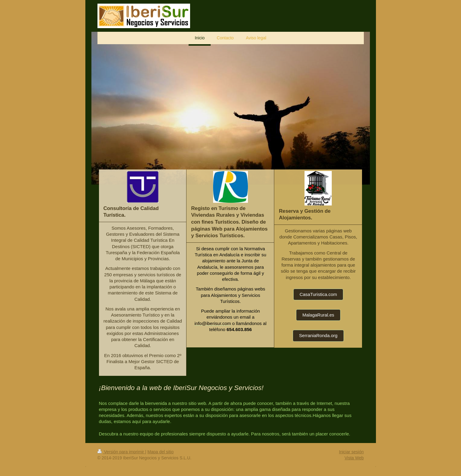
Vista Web (354, 458)
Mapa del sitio (160, 452)
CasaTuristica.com (318, 294)
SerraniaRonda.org (318, 335)
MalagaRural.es (318, 315)
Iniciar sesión (351, 452)
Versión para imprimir (121, 452)
